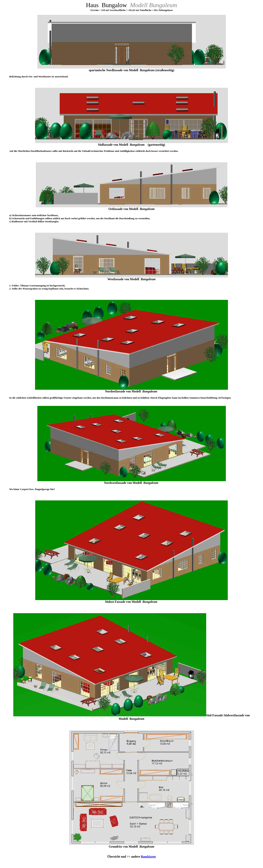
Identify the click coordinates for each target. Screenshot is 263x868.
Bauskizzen (148, 857)
